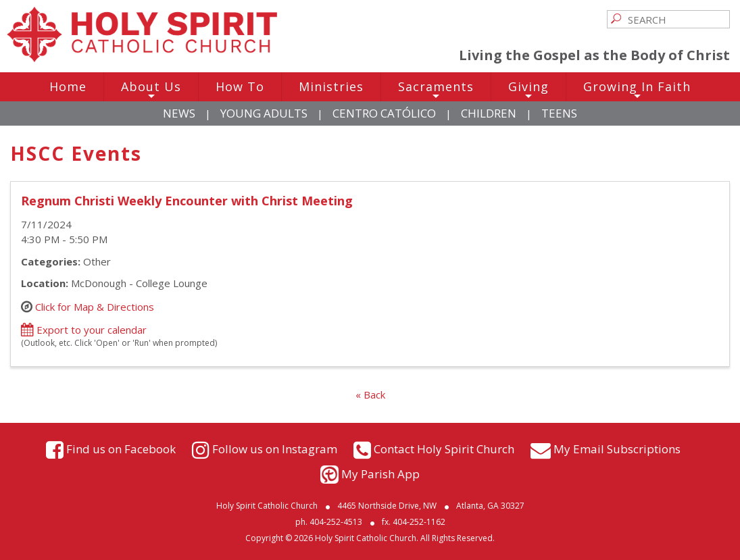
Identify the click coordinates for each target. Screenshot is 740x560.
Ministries (331, 86)
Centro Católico (384, 113)
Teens (559, 113)
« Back (370, 394)
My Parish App (380, 474)
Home (68, 86)
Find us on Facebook (121, 448)
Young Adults (264, 113)
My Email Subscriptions (617, 448)
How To (240, 86)
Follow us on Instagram (275, 448)
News (179, 113)
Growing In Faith (637, 90)
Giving (528, 90)
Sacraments (436, 90)
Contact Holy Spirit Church (444, 448)
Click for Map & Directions (95, 306)
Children (489, 113)
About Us (151, 90)
